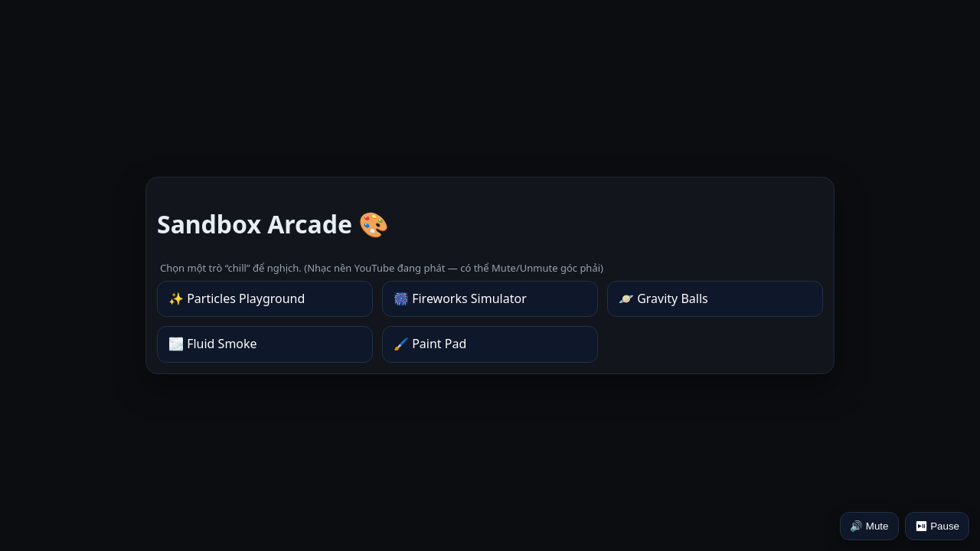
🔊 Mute (869, 526)
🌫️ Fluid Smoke (213, 344)
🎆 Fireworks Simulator (460, 298)
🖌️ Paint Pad (430, 344)
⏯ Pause (938, 526)
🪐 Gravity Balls (663, 298)
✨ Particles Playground (237, 298)
